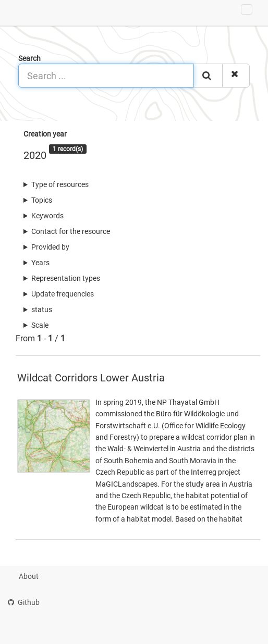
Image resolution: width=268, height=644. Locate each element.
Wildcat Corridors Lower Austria (91, 378)
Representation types (66, 278)
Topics (42, 200)
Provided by (50, 247)
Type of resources (60, 184)
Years (40, 263)
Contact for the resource (71, 231)
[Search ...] (106, 76)
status (42, 309)
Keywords (47, 216)
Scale (40, 325)
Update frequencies (63, 294)
